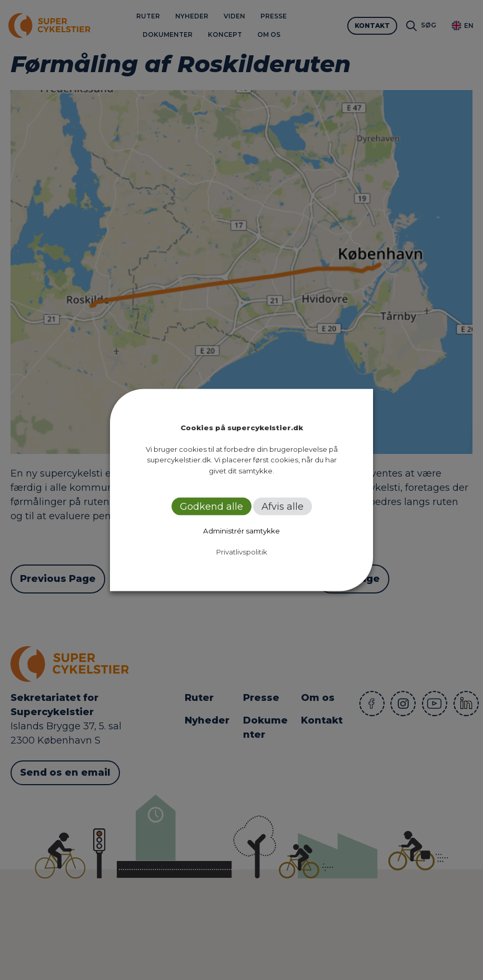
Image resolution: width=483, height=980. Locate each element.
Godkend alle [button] (212, 507)
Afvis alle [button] (283, 507)
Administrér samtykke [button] (241, 531)
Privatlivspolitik (242, 552)
